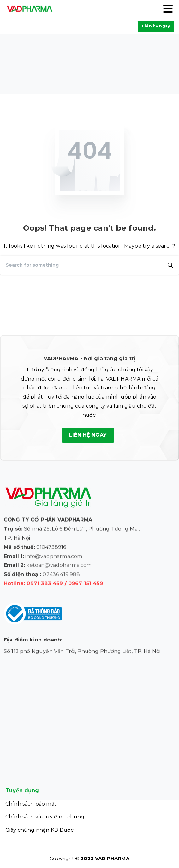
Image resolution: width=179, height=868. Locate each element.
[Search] (81, 265)
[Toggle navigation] (168, 9)
